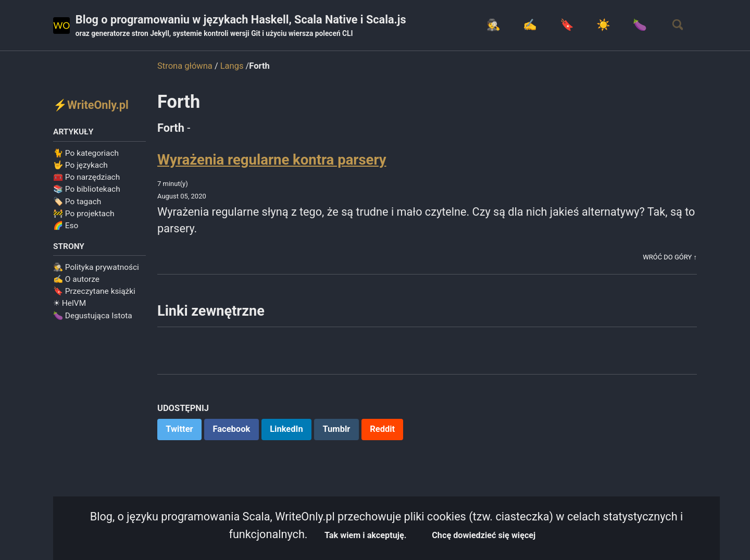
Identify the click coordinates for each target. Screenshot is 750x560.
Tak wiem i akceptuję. (365, 535)
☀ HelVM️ (70, 304)
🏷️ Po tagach (77, 202)
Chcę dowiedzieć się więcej (485, 535)
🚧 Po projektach (84, 214)
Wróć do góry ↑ (670, 258)
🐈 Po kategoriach (86, 154)
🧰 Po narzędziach (86, 178)
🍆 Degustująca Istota (93, 316)
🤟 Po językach (80, 166)
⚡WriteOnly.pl (91, 105)
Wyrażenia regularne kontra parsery (272, 160)
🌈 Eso (66, 226)
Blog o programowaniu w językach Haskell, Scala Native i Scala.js (243, 27)
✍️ (527, 25)
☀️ (601, 25)
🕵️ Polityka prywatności (96, 268)
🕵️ (490, 25)
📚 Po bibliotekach (87, 190)
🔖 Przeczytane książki (94, 292)
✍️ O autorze (76, 280)
